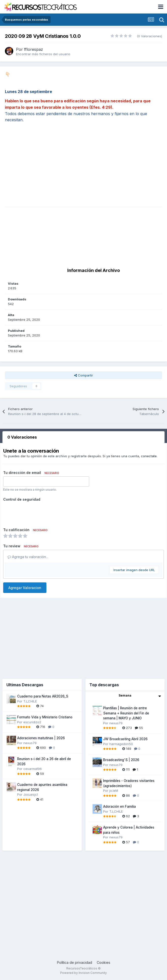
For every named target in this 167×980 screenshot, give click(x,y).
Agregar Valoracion (25, 588)
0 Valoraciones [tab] (22, 437)
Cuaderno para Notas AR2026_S (43, 696)
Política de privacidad (75, 962)
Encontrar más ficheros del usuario (43, 54)
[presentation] (41, 513)
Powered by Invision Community (83, 973)
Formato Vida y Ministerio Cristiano (45, 717)
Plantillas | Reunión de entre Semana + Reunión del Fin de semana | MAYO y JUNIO (126, 713)
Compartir (84, 375)
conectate (149, 456)
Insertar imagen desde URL (134, 570)
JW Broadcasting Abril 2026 (125, 739)
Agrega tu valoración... (28, 557)
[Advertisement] (83, 172)
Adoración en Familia (119, 806)
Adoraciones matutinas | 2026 (41, 738)
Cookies (104, 962)
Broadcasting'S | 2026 (121, 760)
